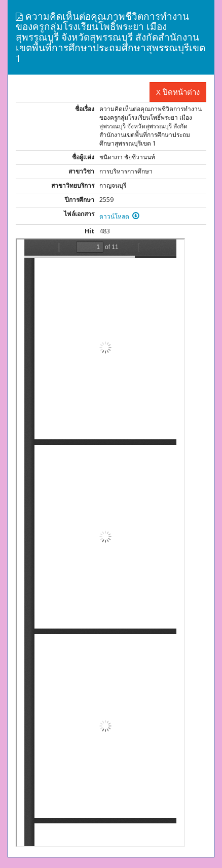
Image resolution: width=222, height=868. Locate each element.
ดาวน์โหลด (119, 216)
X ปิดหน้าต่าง (178, 92)
